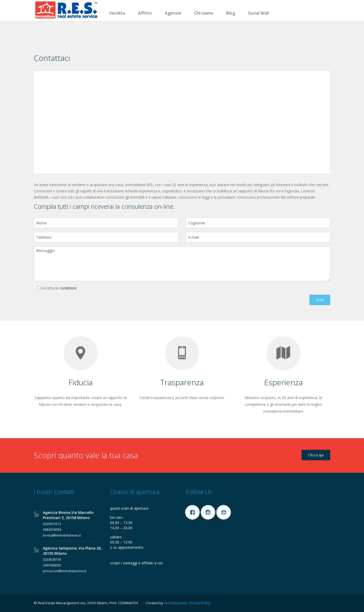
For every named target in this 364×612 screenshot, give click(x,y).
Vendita (117, 13)
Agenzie (173, 13)
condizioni (68, 288)
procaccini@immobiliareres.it (65, 571)
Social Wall (258, 13)
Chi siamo (204, 13)
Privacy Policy (200, 603)
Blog (231, 13)
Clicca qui (316, 455)
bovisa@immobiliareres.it (62, 535)
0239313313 (52, 524)
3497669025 (52, 565)
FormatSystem (175, 603)
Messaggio (182, 264)
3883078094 (52, 530)
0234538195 (52, 560)
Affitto (145, 13)
